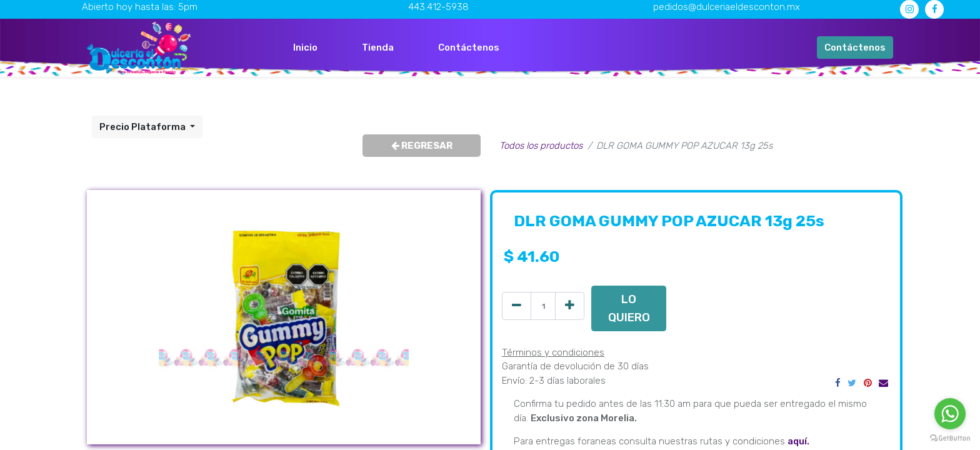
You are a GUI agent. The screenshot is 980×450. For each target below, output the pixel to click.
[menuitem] (305, 48)
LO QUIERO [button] (629, 308)
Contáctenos (855, 47)
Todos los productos (541, 146)
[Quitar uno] (517, 306)
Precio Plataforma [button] (143, 127)
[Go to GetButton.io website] (950, 437)
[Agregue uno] (570, 306)
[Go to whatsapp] (950, 414)
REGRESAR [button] (422, 146)
